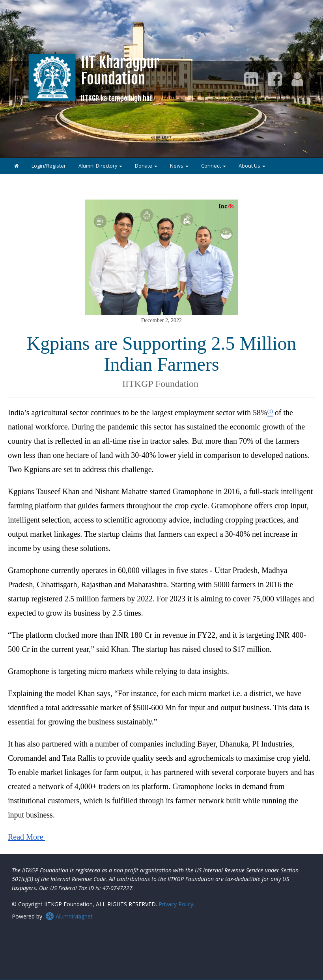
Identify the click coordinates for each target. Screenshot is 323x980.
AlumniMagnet (69, 916)
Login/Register (49, 166)
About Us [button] (252, 166)
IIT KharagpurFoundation (120, 78)
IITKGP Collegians (34, 182)
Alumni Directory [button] (100, 166)
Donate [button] (146, 166)
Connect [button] (214, 166)
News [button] (179, 166)
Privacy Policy (176, 904)
